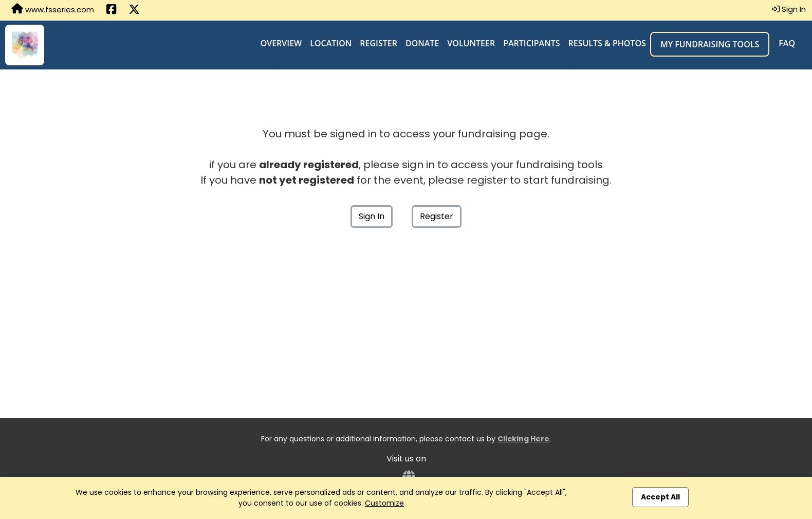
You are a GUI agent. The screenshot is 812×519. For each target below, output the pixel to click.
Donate (422, 43)
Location (331, 43)
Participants (531, 43)
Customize (384, 503)
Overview (281, 43)
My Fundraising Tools (710, 44)
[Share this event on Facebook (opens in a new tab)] (111, 10)
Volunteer (471, 43)
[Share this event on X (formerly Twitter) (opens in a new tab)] (134, 10)
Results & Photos (607, 43)
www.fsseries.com (53, 9)
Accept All (660, 497)
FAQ (787, 43)
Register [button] (437, 216)
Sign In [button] (789, 9)
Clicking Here (523, 439)
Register (379, 43)
